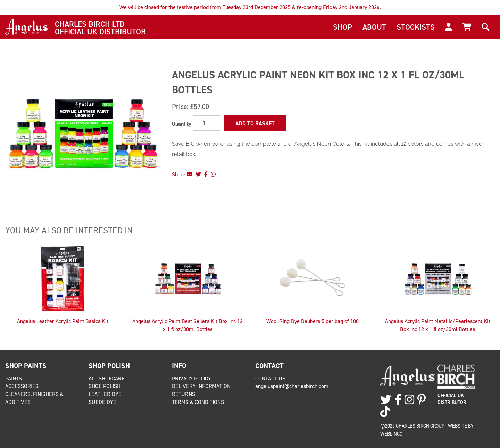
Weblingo (391, 434)
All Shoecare (107, 378)
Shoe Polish (105, 386)
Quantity (182, 124)
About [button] (374, 27)
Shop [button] (343, 27)
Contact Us (270, 378)
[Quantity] (207, 123)
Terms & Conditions (198, 402)
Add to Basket (255, 123)
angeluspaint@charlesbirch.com (292, 386)
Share (182, 174)
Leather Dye (105, 394)
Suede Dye (102, 402)
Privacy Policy (191, 378)
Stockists (416, 27)
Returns (184, 394)
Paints (14, 378)
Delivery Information (201, 386)
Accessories (22, 386)
